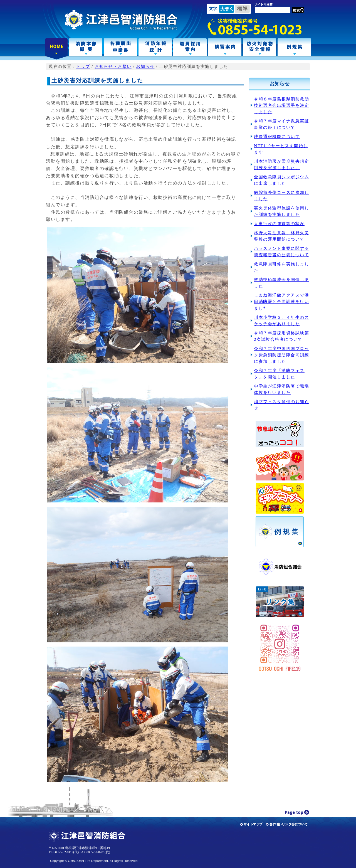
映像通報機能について (277, 136)
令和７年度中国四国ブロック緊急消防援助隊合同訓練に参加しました (281, 355)
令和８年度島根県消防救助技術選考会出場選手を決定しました (281, 105)
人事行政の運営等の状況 (279, 224)
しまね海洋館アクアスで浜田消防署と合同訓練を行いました (281, 301)
